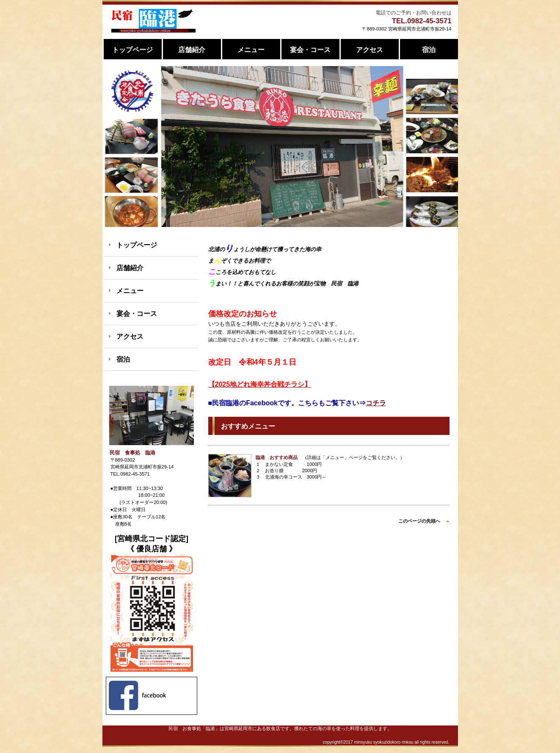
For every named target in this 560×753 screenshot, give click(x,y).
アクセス (130, 336)
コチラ (376, 403)
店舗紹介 (130, 268)
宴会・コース (137, 314)
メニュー (130, 291)
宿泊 (123, 359)
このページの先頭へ (419, 521)
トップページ (137, 245)
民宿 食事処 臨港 (153, 21)
